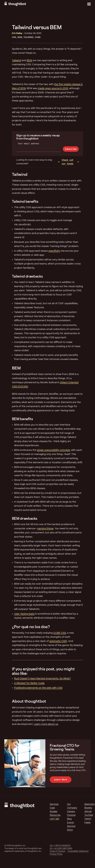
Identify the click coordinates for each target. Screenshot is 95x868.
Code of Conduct (58, 851)
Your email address (28, 144)
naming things (45, 529)
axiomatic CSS (58, 641)
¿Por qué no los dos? (31, 627)
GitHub (88, 812)
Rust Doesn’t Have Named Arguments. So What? (42, 679)
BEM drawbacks (25, 518)
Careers (71, 812)
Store (70, 830)
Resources (55, 815)
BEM (20, 37)
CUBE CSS (60, 633)
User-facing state (24, 614)
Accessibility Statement (78, 851)
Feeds (87, 823)
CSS (14, 37)
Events (70, 823)
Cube (38, 37)
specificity (54, 251)
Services (54, 804)
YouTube (89, 815)
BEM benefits (22, 419)
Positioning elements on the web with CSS (38, 688)
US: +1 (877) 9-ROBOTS (60, 846)
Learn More (61, 780)
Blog (69, 819)
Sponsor (71, 826)
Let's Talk (54, 819)
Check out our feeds (66, 162)
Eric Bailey (17, 33)
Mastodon (90, 804)
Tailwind (28, 37)
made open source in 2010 (53, 88)
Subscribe (71, 149)
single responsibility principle (53, 450)
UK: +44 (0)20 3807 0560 (61, 849)
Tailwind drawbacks (27, 276)
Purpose (71, 815)
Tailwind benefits (25, 201)
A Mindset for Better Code (29, 683)
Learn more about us (46, 724)
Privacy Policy (56, 854)
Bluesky (88, 808)
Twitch (88, 819)
